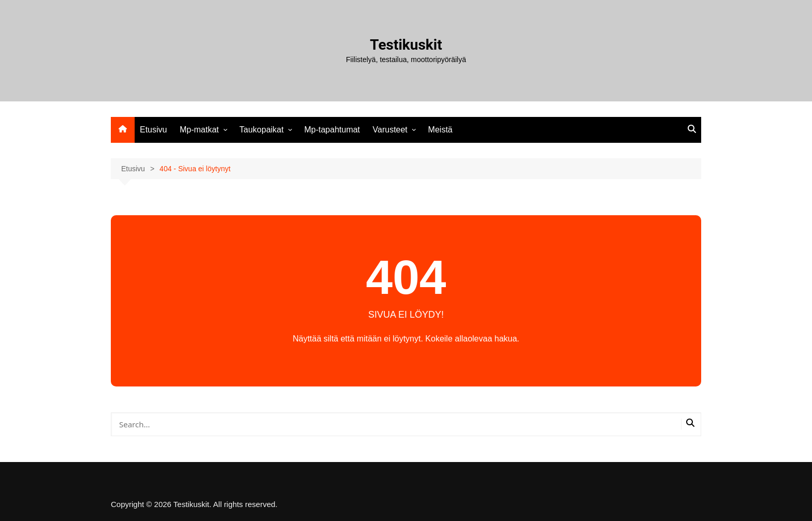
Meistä (440, 130)
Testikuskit (406, 45)
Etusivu (153, 130)
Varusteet (390, 130)
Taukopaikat (261, 130)
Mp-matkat (199, 130)
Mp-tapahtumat (332, 130)
